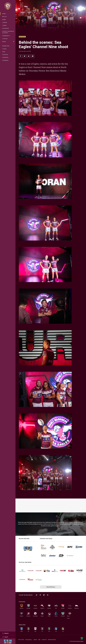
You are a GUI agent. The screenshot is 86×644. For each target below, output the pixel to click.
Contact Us (44, 640)
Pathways (6, 28)
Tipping (5, 39)
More (8, 42)
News (4, 14)
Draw (4, 20)
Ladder (5, 22)
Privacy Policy (29, 640)
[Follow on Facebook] (40, 595)
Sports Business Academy (8, 32)
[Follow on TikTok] (37, 595)
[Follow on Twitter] (44, 595)
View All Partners (51, 587)
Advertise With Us (52, 640)
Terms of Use (21, 640)
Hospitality (5, 57)
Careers (35, 640)
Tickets (4, 49)
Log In (5, 637)
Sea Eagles (22, 37)
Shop (4, 52)
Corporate (5, 54)
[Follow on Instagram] (48, 595)
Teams (4, 25)
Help (39, 640)
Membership (6, 46)
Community (6, 36)
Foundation (5, 60)
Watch (5, 17)
